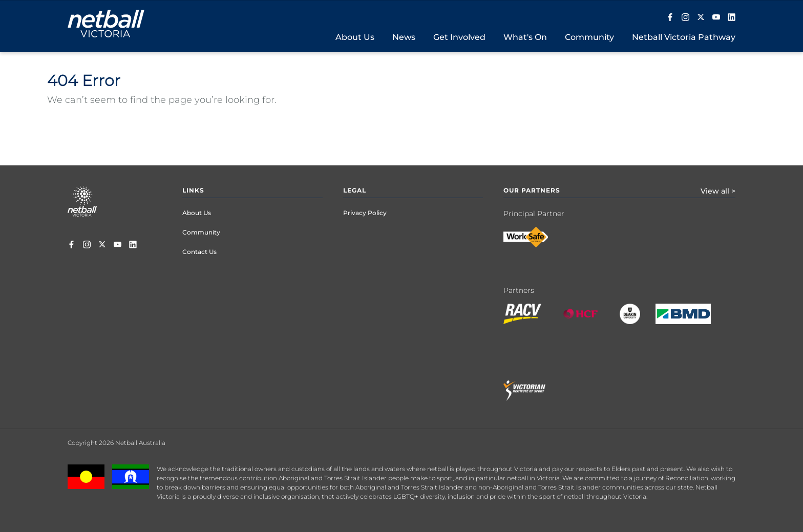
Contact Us (199, 252)
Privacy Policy (365, 213)
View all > (718, 191)
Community (201, 232)
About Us (197, 213)
